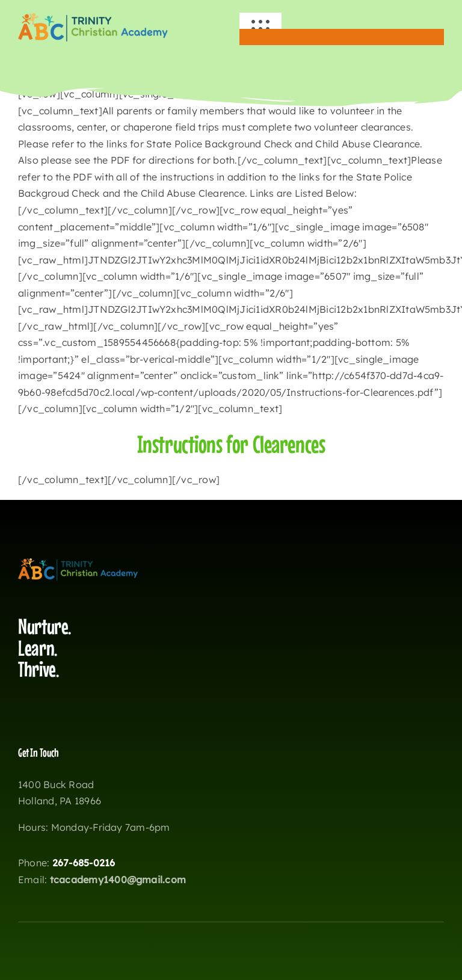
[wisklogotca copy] (93, 14)
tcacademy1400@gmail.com (118, 880)
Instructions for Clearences (231, 444)
